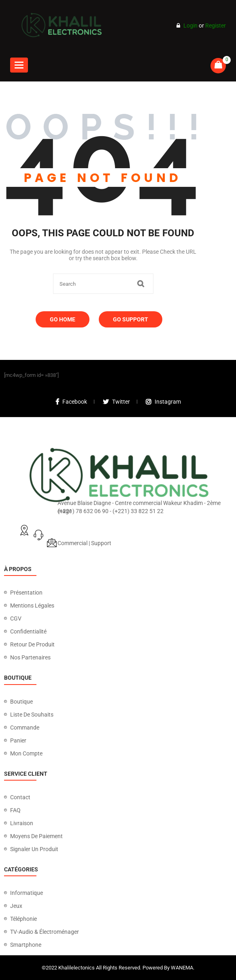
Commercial (72, 543)
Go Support (131, 319)
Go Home (63, 319)
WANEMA (182, 968)
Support (101, 543)
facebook (71, 402)
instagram (163, 402)
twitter (116, 402)
